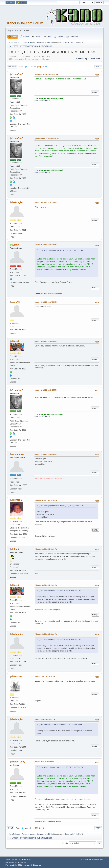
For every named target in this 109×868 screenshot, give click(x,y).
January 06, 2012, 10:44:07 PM (45, 245)
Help (81, 859)
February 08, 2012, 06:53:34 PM (46, 500)
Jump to (65, 843)
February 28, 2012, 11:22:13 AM (46, 634)
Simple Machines (25, 859)
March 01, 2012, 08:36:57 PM (45, 676)
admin (16, 245)
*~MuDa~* (78, 42)
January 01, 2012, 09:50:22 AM (48, 138)
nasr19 (16, 302)
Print (98, 67)
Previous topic (82, 59)
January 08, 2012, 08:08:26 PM (45, 341)
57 (43, 66)
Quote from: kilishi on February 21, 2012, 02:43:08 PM (59, 591)
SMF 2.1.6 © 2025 (12, 859)
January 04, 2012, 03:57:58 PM (45, 202)
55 (35, 66)
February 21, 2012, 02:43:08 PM (46, 549)
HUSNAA (17, 500)
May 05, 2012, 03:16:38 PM (44, 762)
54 (32, 66)
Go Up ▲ (100, 859)
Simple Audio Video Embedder (16, 862)
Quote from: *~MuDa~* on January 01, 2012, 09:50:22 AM (61, 250)
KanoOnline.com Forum (25, 23)
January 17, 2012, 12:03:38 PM (45, 454)
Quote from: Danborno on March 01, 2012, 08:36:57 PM (60, 725)
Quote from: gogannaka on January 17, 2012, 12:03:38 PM (61, 506)
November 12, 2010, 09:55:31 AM (46, 74)
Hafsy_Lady (69, 42)
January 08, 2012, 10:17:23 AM (45, 302)
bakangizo (18, 202)
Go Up (11, 828)
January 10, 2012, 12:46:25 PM (45, 390)
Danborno (18, 676)
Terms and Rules (90, 859)
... (30, 66)
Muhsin (16, 341)
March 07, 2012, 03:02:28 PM (45, 719)
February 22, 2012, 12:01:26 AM (46, 585)
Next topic (95, 59)
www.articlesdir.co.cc (42, 101)
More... (95, 92)
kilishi (16, 549)
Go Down (12, 67)
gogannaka (18, 454)
